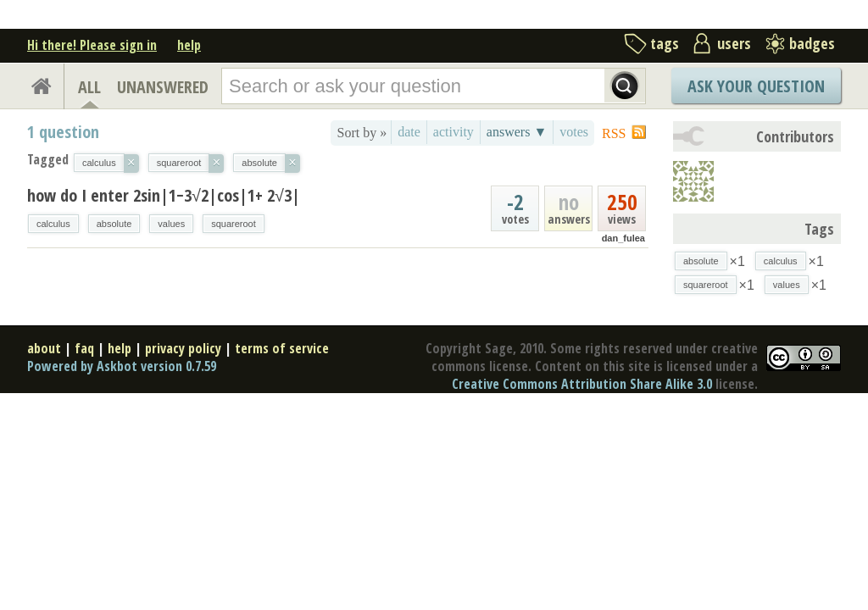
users (734, 43)
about (44, 348)
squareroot (234, 224)
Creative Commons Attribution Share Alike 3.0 (582, 384)
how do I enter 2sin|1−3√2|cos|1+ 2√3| (164, 195)
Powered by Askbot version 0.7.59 (122, 366)
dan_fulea (623, 238)
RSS (614, 133)
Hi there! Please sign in (92, 45)
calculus (53, 224)
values (171, 224)
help (189, 45)
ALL (89, 87)
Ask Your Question (756, 86)
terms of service (282, 348)
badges (812, 43)
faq (84, 348)
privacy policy (183, 348)
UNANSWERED (163, 87)
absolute (114, 224)
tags (665, 43)
